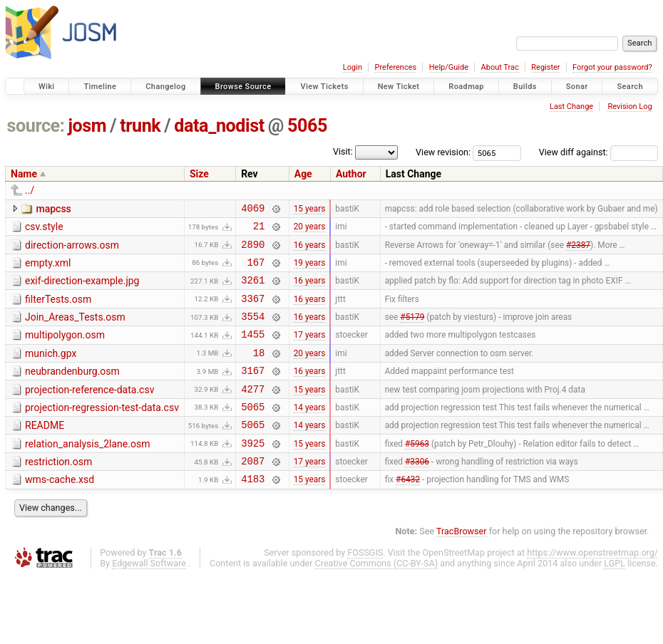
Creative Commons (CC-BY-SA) (377, 597)
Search (630, 87)
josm (87, 126)
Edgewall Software (149, 597)
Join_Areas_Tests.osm (75, 330)
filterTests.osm (58, 310)
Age (303, 174)
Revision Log (629, 107)
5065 (307, 126)
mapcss (53, 209)
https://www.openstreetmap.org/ (592, 587)
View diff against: (598, 152)
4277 (253, 412)
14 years (310, 432)
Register (545, 67)
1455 (253, 351)
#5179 (412, 331)
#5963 (417, 472)
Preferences (395, 67)
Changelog (165, 87)
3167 (253, 391)
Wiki (47, 87)
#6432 (408, 513)
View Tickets (324, 87)
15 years (310, 209)
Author (351, 174)
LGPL (615, 597)
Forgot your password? (612, 67)
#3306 (417, 493)
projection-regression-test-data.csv (102, 431)
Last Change (571, 107)
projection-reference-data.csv (89, 411)
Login (353, 67)
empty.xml (48, 269)
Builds (525, 87)
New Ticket (399, 87)
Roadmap (466, 87)
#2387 (578, 250)
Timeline (100, 87)
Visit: (343, 151)
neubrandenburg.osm (72, 390)
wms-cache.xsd (60, 511)
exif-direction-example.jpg (82, 289)
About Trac (500, 67)
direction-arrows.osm (72, 249)
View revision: (443, 152)
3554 (253, 331)
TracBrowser (462, 565)
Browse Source (243, 87)
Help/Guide (449, 67)
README (45, 451)
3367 (253, 311)
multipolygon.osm (65, 350)
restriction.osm (58, 492)
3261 (253, 290)
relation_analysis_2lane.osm (87, 472)
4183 (253, 513)
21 (259, 230)
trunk (140, 126)
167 (256, 270)
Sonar (577, 87)
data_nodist (219, 126)
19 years (310, 270)
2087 (253, 493)
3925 (253, 473)
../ (30, 190)
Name (24, 174)
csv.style (44, 229)
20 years (310, 230)
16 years (310, 250)
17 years (310, 351)
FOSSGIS (365, 587)
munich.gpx (51, 370)
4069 (253, 210)
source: (36, 126)
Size (199, 174)
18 (259, 372)
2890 (253, 250)
